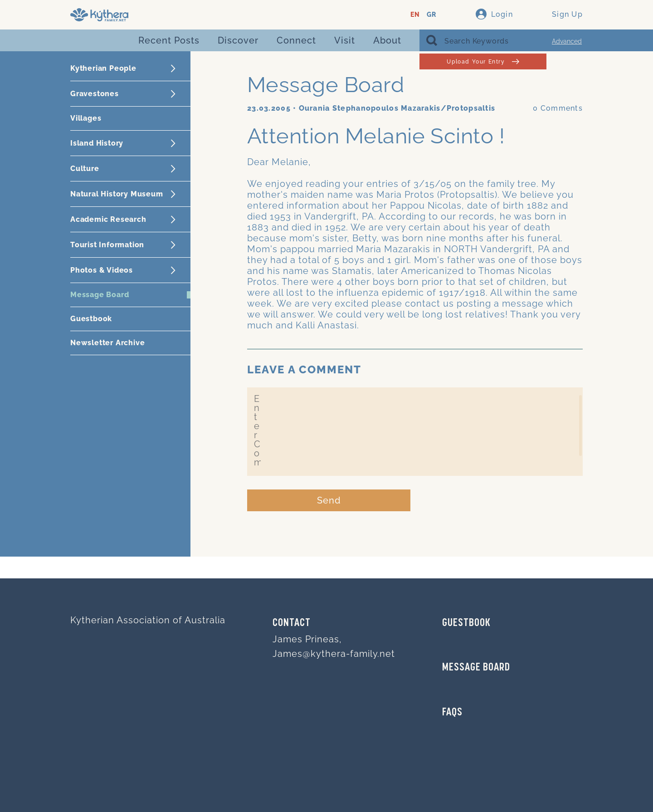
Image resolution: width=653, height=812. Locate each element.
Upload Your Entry (483, 61)
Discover (238, 40)
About (387, 40)
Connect (296, 40)
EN (415, 15)
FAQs (452, 713)
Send (329, 500)
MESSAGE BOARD (476, 668)
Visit (345, 40)
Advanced (567, 41)
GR (431, 15)
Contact (292, 623)
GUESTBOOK (466, 623)
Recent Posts (169, 40)
